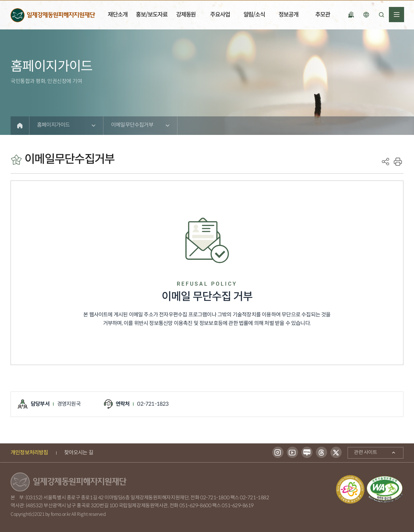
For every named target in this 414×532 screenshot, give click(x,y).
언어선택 (366, 15)
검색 (381, 15)
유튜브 (292, 453)
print (398, 162)
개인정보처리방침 (29, 453)
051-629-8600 (195, 506)
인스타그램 (278, 453)
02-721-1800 (215, 498)
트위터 (336, 453)
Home (20, 126)
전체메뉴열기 (396, 15)
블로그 (307, 453)
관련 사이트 (362, 452)
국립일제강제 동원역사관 (351, 15)
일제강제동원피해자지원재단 (53, 15)
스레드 (321, 453)
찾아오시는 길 (79, 453)
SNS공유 (386, 162)
